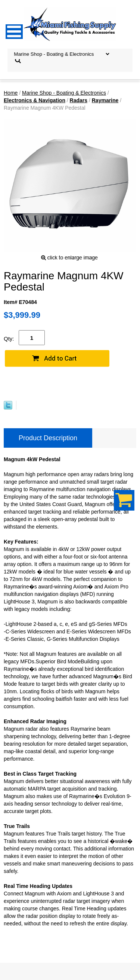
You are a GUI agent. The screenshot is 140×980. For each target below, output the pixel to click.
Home (11, 93)
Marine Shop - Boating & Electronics (64, 93)
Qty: (9, 339)
